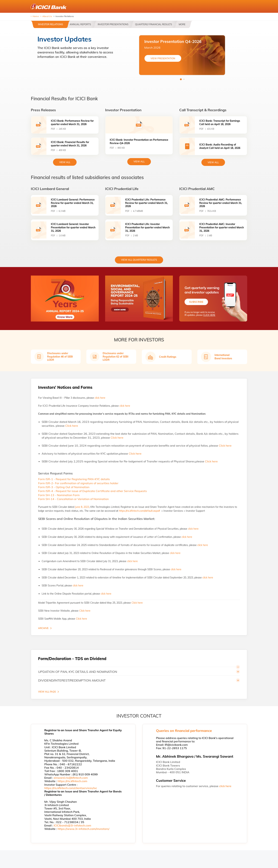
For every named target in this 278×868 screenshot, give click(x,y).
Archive (43, 628)
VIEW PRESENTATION (163, 58)
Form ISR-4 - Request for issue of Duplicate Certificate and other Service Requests (92, 491)
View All (139, 161)
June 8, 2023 (82, 507)
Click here (72, 426)
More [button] (182, 24)
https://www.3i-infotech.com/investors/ (84, 829)
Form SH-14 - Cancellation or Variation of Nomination (73, 499)
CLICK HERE (209, 315)
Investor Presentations (113, 24)
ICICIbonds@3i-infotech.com (72, 825)
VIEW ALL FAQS (47, 692)
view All (65, 162)
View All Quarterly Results (139, 260)
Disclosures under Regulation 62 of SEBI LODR (116, 356)
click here (100, 398)
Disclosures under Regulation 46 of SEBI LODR (60, 356)
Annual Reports (80, 24)
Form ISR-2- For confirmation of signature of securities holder (78, 483)
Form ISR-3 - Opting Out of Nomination (64, 487)
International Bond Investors (223, 357)
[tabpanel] (182, 55)
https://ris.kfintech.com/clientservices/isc (71, 788)
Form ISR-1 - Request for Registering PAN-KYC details (74, 479)
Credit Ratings (168, 357)
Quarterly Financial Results (154, 24)
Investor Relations (50, 24)
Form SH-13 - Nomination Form (59, 495)
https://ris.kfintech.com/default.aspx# (140, 511)
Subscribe (196, 302)
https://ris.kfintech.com (72, 781)
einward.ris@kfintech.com (71, 778)
